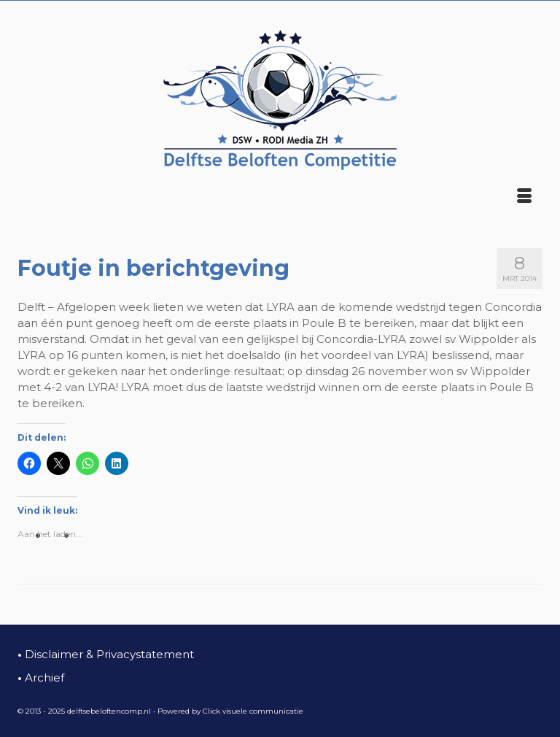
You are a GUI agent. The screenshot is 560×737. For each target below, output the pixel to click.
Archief (41, 678)
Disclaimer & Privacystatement (106, 654)
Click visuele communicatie (253, 711)
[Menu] (524, 197)
